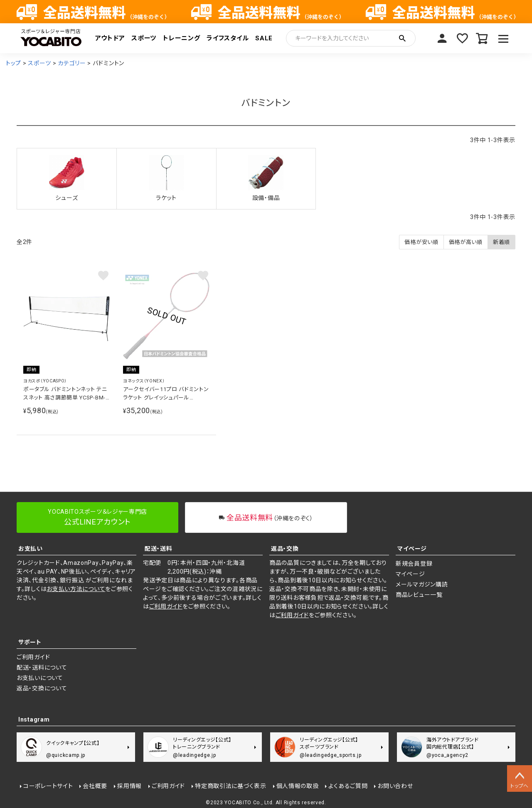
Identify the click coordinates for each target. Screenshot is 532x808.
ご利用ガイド (166, 606)
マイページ (442, 38)
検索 (402, 38)
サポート (30, 642)
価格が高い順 (466, 242)
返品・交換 (285, 549)
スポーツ (144, 38)
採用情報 (129, 786)
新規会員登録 (414, 564)
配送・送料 (159, 549)
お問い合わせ (395, 786)
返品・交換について (42, 688)
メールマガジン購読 (422, 584)
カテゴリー (72, 63)
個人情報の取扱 (298, 786)
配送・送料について (42, 668)
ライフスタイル (228, 38)
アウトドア (110, 38)
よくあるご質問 (348, 786)
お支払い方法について (76, 589)
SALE (264, 38)
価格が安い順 (421, 242)
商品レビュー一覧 (419, 595)
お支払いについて (40, 678)
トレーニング (181, 38)
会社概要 (95, 786)
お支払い (31, 549)
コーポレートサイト (48, 786)
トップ (14, 63)
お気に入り (462, 38)
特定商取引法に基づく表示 (230, 786)
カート (482, 38)
